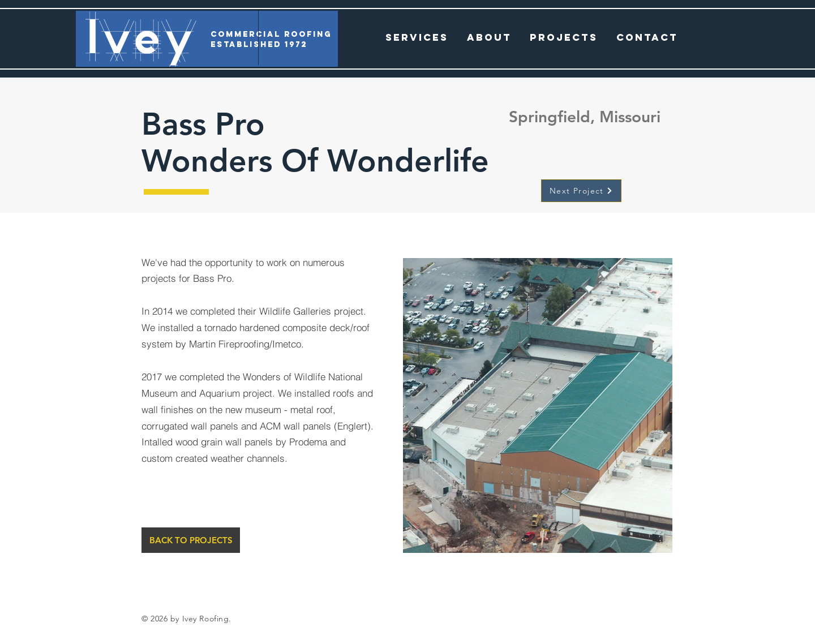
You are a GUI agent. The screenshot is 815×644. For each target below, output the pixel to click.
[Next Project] (581, 191)
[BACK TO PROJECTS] (191, 540)
